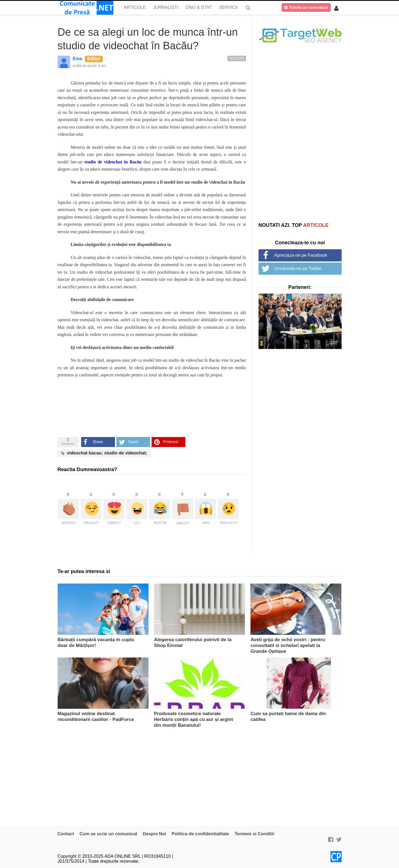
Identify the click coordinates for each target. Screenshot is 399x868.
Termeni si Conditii (255, 834)
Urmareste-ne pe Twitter (298, 269)
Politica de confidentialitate (200, 834)
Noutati (237, 58)
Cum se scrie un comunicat (108, 834)
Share (98, 442)
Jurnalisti (166, 7)
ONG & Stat (199, 7)
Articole (135, 7)
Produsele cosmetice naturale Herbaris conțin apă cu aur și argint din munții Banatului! (194, 719)
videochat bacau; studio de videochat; (104, 453)
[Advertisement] (300, 132)
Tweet (133, 442)
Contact (66, 834)
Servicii (228, 7)
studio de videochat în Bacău (113, 162)
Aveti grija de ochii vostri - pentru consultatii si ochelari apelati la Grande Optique (288, 645)
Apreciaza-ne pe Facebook (301, 255)
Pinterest (171, 442)
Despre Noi (154, 834)
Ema (78, 59)
